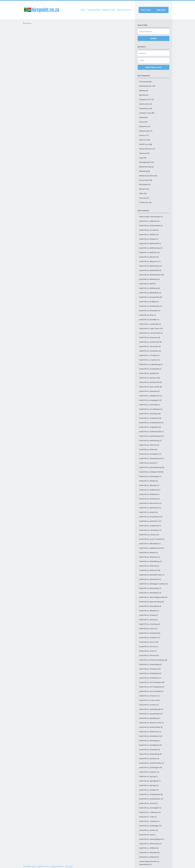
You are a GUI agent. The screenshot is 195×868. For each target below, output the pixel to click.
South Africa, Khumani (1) (149, 485)
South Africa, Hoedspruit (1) (150, 454)
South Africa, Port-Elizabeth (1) (151, 691)
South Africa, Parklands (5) (150, 633)
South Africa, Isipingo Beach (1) (151, 458)
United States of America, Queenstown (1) (149, 863)
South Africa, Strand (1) (148, 803)
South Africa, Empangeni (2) (150, 400)
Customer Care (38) (147, 113)
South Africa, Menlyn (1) (149, 552)
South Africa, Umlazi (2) (148, 830)
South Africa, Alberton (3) (149, 221)
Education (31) (145, 126)
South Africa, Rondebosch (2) (151, 736)
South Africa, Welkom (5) (149, 848)
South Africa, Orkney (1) (149, 615)
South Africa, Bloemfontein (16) (151, 275)
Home (83, 10)
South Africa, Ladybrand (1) (150, 526)
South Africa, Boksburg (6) (149, 288)
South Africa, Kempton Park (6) (151, 472)
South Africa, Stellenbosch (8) (151, 794)
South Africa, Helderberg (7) (150, 440)
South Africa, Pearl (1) (148, 651)
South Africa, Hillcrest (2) (149, 445)
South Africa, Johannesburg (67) (152, 467)
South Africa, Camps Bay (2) (150, 324)
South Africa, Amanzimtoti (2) (151, 226)
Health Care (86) (146, 144)
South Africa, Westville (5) (149, 852)
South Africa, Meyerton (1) (150, 557)
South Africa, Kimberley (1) (150, 490)
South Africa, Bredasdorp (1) (150, 306)
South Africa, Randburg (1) (150, 718)
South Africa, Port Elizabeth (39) (152, 682)
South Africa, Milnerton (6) (150, 570)
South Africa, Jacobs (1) (148, 463)
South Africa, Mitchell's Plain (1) (152, 575)
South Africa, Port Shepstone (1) (152, 687)
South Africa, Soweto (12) (149, 772)
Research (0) (144, 189)
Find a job (161, 10)
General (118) (144, 140)
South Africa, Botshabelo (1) (150, 293)
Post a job (146, 10)
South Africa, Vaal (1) (147, 835)
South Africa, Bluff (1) (147, 284)
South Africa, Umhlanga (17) (150, 826)
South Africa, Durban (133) (149, 378)
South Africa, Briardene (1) (150, 311)
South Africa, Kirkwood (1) (149, 499)
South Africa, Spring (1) (148, 776)
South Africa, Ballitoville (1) (150, 243)
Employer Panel (109, 10)
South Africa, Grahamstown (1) (151, 423)
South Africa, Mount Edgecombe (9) (153, 597)
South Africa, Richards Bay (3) (151, 727)
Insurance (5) (144, 153)
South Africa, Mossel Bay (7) (150, 588)
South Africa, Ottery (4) (148, 620)
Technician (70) (145, 202)
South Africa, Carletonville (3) (151, 333)
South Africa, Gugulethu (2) (150, 427)
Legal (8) (143, 158)
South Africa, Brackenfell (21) (151, 297)
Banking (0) (144, 90)
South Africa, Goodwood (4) (150, 418)
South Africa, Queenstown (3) (151, 714)
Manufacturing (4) (146, 167)
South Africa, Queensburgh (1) (151, 709)
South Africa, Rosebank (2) (149, 750)
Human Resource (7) (147, 149)
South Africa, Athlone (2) (149, 234)
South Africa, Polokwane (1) (150, 678)
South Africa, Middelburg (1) (150, 561)
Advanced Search (124, 10)
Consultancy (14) (146, 108)
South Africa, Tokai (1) (148, 817)
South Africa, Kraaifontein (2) (151, 517)
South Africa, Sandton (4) (149, 758)
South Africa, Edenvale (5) (149, 391)
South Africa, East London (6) (150, 387)
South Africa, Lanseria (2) (149, 535)
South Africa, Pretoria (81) (149, 700)
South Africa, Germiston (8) (150, 414)
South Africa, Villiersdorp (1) (150, 844)
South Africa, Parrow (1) (149, 646)
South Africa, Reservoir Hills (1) (151, 723)
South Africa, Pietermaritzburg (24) (153, 660)
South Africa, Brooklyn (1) (149, 319)
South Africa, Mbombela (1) (150, 544)
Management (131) (147, 162)
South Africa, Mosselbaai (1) (150, 593)
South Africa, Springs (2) (149, 785)
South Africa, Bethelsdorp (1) (151, 266)
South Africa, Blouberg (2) (149, 279)
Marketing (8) (145, 171)
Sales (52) (143, 193)
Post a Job (69, 866)
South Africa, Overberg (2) (150, 624)
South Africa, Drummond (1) (150, 369)
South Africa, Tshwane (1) (149, 821)
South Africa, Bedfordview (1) (151, 248)
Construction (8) (145, 104)
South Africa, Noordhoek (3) (150, 606)
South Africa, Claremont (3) (150, 346)
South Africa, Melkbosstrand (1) (152, 548)
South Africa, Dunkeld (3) (149, 373)
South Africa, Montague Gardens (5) (153, 584)
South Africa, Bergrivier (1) (150, 261)
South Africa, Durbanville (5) (150, 382)
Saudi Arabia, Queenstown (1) (151, 217)
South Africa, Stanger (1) (149, 790)
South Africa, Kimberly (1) (149, 494)
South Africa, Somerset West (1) (152, 763)
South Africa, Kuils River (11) (150, 521)
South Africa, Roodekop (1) (150, 741)
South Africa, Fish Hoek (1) (149, 405)
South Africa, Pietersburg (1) (150, 664)
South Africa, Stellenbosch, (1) (151, 799)
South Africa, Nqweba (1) (149, 611)
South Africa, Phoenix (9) (149, 655)
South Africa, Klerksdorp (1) (150, 508)
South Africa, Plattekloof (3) (150, 673)
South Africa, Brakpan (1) (149, 302)
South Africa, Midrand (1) (149, 566)
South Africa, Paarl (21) (148, 629)
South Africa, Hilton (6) (148, 449)
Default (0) (143, 117)
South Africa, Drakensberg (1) (151, 364)
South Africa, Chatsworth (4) (150, 342)
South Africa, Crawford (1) (149, 360)
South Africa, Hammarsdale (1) (151, 432)
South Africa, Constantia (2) (150, 351)
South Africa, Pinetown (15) (150, 669)
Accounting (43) (145, 82)
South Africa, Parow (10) (149, 642)
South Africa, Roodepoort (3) (150, 745)
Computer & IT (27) (146, 99)
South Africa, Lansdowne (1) (150, 530)
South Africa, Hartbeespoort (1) (152, 436)
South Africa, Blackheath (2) (150, 270)
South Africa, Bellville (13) (149, 252)
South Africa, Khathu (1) (148, 481)
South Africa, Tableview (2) (150, 812)
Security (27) (144, 198)
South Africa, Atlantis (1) (149, 239)
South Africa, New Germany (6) (151, 602)
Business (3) (144, 95)
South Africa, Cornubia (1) (149, 355)
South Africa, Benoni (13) (149, 257)
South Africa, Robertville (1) (150, 732)
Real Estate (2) (145, 184)
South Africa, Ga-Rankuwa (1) (151, 409)
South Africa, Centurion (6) (150, 337)
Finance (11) (144, 135)
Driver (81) (143, 122)
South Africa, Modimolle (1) (150, 579)
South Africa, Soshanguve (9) (151, 767)
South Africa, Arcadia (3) (149, 230)
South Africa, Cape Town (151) (151, 328)
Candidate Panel (94, 10)
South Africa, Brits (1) (147, 315)
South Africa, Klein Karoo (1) (150, 503)
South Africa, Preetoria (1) (149, 696)
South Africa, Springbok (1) (150, 781)
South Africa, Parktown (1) (149, 637)
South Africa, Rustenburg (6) (150, 754)
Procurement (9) (146, 180)
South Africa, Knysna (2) (148, 512)
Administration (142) (147, 86)
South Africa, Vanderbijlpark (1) (152, 839)
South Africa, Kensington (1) (150, 476)
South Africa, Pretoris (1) (149, 705)
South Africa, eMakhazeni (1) (151, 396)
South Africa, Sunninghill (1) (150, 808)
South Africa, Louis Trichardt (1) (152, 539)
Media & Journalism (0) (148, 176)
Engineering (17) (146, 131)
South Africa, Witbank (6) (149, 857)
